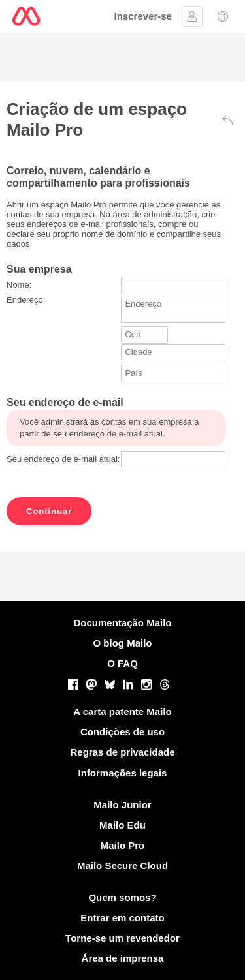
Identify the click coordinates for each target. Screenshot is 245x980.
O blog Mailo (123, 643)
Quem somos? (122, 897)
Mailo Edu (122, 825)
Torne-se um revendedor (122, 938)
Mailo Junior (122, 805)
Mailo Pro (123, 845)
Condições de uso (122, 732)
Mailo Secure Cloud (122, 865)
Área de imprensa (123, 958)
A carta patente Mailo (122, 712)
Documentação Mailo (122, 623)
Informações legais (123, 773)
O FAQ (122, 663)
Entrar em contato (122, 918)
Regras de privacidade (122, 752)
